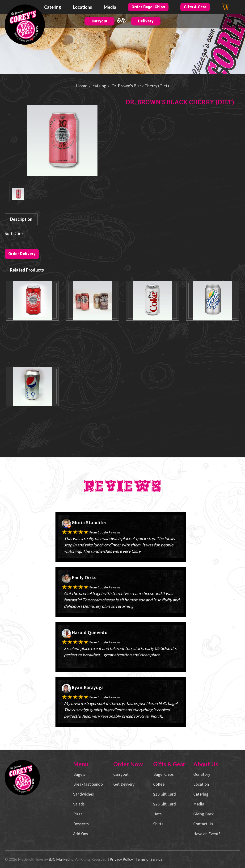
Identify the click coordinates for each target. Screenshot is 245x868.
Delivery (146, 21)
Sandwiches (84, 794)
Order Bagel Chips (148, 7)
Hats (157, 814)
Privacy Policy (121, 859)
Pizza (78, 814)
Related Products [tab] (27, 270)
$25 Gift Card (165, 804)
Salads (79, 804)
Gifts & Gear (195, 7)
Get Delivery (124, 784)
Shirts (158, 824)
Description (21, 219)
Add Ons (81, 834)
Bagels (79, 774)
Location (201, 784)
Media (110, 7)
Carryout (99, 21)
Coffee (159, 784)
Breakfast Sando (88, 784)
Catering (53, 7)
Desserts (81, 824)
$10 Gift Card (165, 794)
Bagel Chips (163, 774)
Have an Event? (207, 834)
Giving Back (204, 814)
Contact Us (203, 824)
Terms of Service (149, 859)
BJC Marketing (61, 859)
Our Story (202, 774)
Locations (82, 7)
